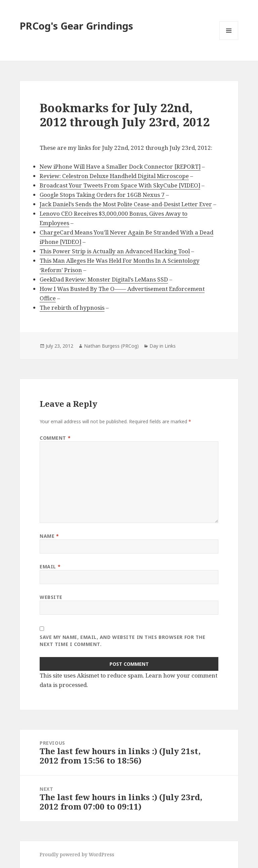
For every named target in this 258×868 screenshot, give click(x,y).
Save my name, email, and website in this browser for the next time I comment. (122, 641)
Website (51, 597)
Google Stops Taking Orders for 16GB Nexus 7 (102, 195)
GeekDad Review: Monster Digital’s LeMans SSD (104, 279)
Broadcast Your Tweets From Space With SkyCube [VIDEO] (120, 185)
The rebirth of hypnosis (72, 308)
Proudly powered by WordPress (77, 854)
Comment (55, 438)
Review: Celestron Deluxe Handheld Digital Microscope (114, 176)
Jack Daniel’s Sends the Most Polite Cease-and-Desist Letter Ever (126, 204)
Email (50, 567)
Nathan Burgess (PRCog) (111, 346)
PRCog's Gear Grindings (76, 26)
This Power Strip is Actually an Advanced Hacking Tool (115, 251)
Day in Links (163, 346)
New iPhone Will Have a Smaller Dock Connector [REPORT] (120, 166)
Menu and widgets (229, 40)
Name (49, 536)
